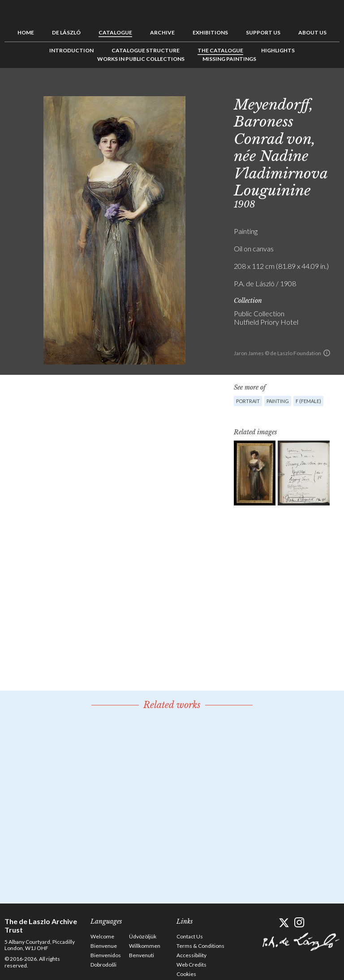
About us (312, 32)
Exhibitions (210, 32)
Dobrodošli (103, 965)
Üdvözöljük (143, 936)
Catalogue (115, 32)
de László (66, 32)
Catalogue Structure (146, 50)
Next (333, 88)
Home (26, 32)
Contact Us (190, 936)
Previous (305, 88)
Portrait (248, 401)
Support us (263, 32)
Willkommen (145, 946)
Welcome (102, 936)
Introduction (71, 50)
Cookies (186, 974)
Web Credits (191, 965)
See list (319, 88)
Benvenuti (142, 955)
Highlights (278, 50)
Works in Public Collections (141, 59)
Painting (278, 401)
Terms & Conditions (200, 946)
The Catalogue (220, 50)
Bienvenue (104, 946)
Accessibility (191, 955)
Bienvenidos (106, 955)
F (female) (308, 401)
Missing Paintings (229, 59)
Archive (162, 32)
